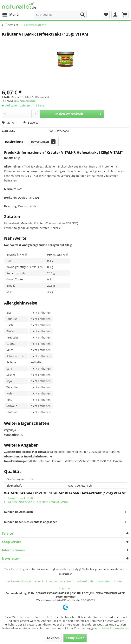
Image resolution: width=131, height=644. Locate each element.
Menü (10, 14)
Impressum (66, 588)
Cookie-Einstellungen (19, 581)
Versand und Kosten (60, 581)
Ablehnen (53, 638)
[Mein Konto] (115, 15)
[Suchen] (82, 15)
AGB (119, 581)
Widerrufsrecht (85, 581)
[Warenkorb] (125, 15)
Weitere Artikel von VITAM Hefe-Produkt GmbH (36, 502)
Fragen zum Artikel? (19, 498)
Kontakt (40, 581)
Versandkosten (64, 569)
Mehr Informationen (115, 628)
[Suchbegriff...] (60, 15)
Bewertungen (43, 142)
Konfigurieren (75, 638)
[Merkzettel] (106, 15)
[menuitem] (10, 15)
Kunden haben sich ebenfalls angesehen (31, 522)
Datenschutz (105, 581)
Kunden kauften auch (18, 512)
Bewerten (32, 123)
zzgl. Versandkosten (25, 101)
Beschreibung (14, 142)
